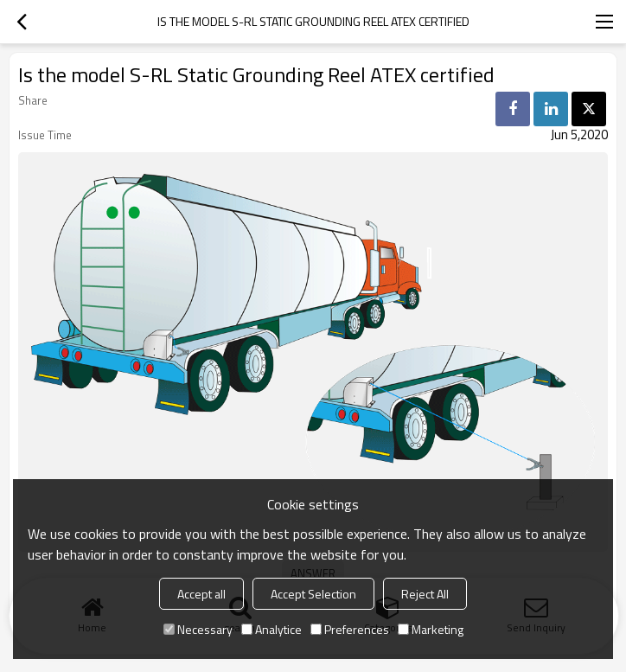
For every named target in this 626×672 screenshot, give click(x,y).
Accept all (201, 594)
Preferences (350, 629)
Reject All (425, 594)
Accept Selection (313, 594)
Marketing (431, 629)
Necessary (198, 629)
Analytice (271, 629)
